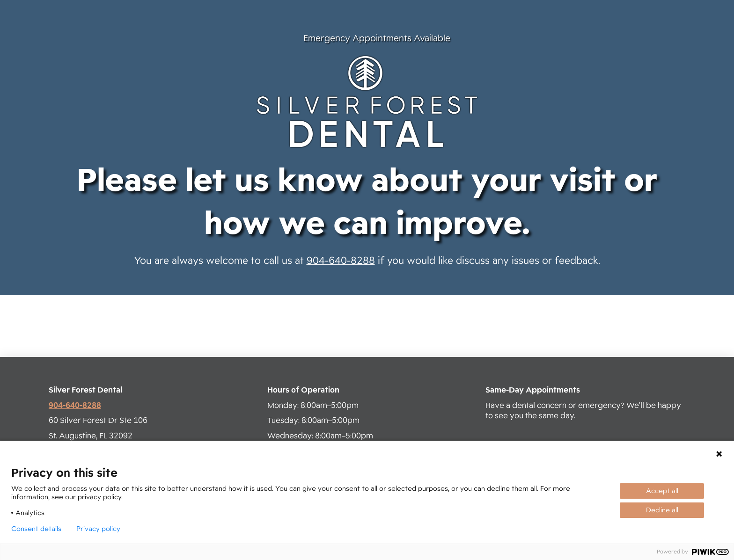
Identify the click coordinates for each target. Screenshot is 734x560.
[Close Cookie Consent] (719, 454)
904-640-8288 (341, 261)
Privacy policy (98, 529)
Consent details (36, 529)
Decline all (662, 510)
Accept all (662, 491)
